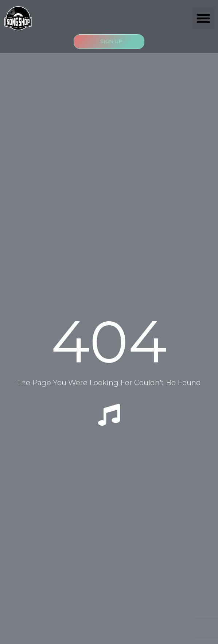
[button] (203, 18)
